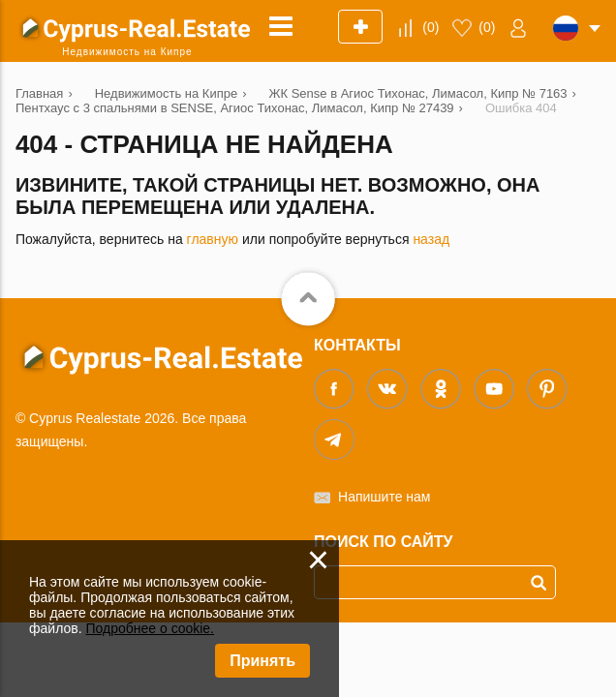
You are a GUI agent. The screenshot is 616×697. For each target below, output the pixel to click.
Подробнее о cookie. (150, 628)
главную (213, 239)
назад (431, 239)
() (431, 27)
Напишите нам (384, 497)
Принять (262, 661)
